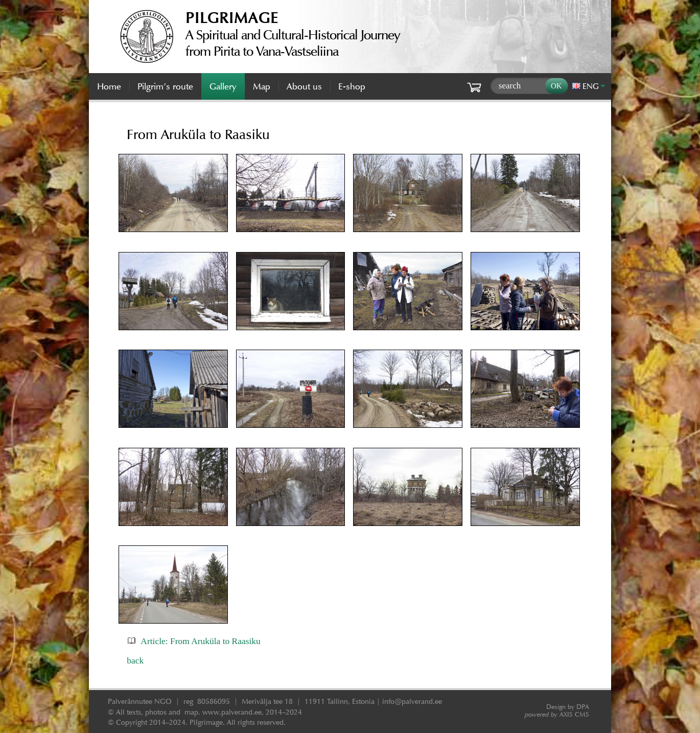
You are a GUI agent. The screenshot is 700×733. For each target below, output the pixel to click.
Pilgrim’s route (165, 86)
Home (109, 86)
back (135, 660)
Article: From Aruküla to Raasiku (200, 641)
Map (262, 86)
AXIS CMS (557, 714)
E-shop (352, 86)
